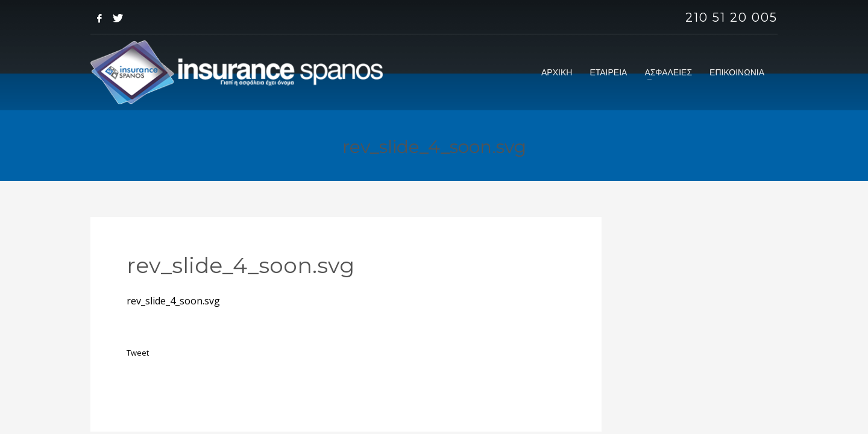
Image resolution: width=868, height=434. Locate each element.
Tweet (138, 353)
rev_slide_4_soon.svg (173, 301)
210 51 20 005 (731, 17)
